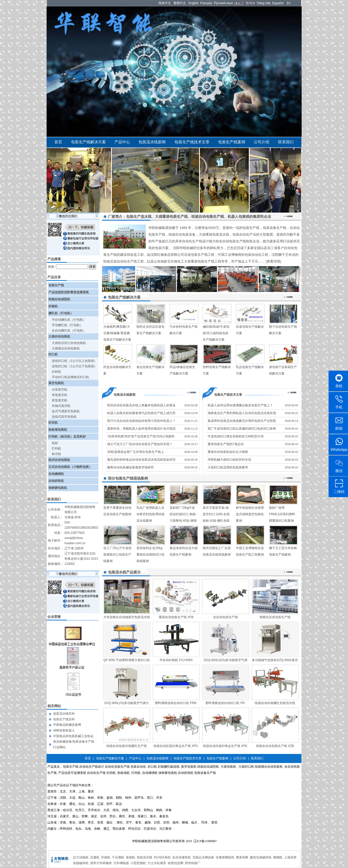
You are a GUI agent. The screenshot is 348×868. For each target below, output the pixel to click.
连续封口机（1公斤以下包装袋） (74, 366)
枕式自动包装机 (59, 460)
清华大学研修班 (101, 863)
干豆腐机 (118, 857)
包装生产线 (56, 285)
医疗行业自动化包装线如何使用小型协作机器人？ (141, 421)
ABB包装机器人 (64, 730)
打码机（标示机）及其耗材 (67, 437)
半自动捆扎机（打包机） (69, 320)
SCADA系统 (162, 857)
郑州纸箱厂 (193, 863)
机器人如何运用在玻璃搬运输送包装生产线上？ (240, 405)
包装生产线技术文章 (192, 142)
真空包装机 (56, 383)
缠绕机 (278, 857)
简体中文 (165, 3)
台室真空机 (60, 390)
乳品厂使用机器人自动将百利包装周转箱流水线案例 (150, 514)
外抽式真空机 (61, 406)
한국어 (250, 3)
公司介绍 (262, 142)
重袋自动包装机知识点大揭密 (228, 452)
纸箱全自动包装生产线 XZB (275, 746)
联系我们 (286, 142)
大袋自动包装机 (59, 336)
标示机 (56, 454)
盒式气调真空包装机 (66, 411)
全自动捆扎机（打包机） (69, 331)
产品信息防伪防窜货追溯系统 (69, 292)
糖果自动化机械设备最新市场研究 (130, 467)
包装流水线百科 (64, 714)
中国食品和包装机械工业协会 (73, 736)
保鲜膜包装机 (58, 488)
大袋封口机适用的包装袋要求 (228, 467)
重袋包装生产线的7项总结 (226, 444)
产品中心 (122, 142)
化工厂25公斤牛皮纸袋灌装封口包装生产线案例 (117, 555)
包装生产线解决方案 (88, 142)
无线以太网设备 (203, 857)
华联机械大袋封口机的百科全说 (229, 460)
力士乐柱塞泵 (157, 863)
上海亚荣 (290, 857)
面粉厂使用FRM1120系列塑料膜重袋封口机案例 (282, 514)
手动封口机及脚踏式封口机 (70, 377)
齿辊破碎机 (81, 863)
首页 (58, 142)
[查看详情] (274, 261)
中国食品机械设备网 (67, 725)
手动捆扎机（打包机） (67, 325)
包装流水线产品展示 (124, 572)
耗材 (55, 443)
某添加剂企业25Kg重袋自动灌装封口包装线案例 (150, 555)
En (289, 3)
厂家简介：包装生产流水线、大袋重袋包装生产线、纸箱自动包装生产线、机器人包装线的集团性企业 (190, 216)
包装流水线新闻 (152, 142)
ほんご (239, 3)
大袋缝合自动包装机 (66, 348)
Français (206, 3)
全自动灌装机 (182, 857)
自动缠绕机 (56, 474)
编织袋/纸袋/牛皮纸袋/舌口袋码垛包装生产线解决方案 (216, 333)
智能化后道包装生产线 (275, 617)
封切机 (53, 423)
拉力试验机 (81, 857)
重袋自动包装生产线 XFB (176, 617)
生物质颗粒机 (225, 857)
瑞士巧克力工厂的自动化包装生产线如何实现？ (140, 444)
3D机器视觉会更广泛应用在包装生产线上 (136, 452)
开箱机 (106, 857)
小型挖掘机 (138, 863)
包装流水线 (144, 857)
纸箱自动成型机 (59, 299)
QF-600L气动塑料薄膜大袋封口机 (126, 660)
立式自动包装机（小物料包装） (70, 467)
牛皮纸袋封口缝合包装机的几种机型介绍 (236, 436)
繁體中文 (180, 3)
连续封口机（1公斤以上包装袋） (74, 361)
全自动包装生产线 (226, 617)
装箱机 (130, 857)
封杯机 (56, 372)
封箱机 (53, 306)
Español (278, 3)
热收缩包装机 (58, 430)
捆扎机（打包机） (61, 313)
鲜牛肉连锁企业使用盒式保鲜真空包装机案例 (250, 514)
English (194, 3)
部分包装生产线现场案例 (128, 478)
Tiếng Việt (264, 3)
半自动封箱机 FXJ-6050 (176, 660)
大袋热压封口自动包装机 (69, 343)
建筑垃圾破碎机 (261, 857)
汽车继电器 (121, 863)
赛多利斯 (242, 857)
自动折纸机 (56, 481)
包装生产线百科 (64, 719)
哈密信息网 (176, 863)
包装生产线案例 (232, 142)
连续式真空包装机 (64, 417)
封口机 (53, 354)
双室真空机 (60, 400)
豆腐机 (95, 857)
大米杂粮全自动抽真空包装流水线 (127, 617)
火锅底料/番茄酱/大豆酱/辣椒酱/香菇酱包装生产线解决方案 (117, 333)
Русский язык (223, 3)
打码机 (56, 448)
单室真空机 (60, 395)
